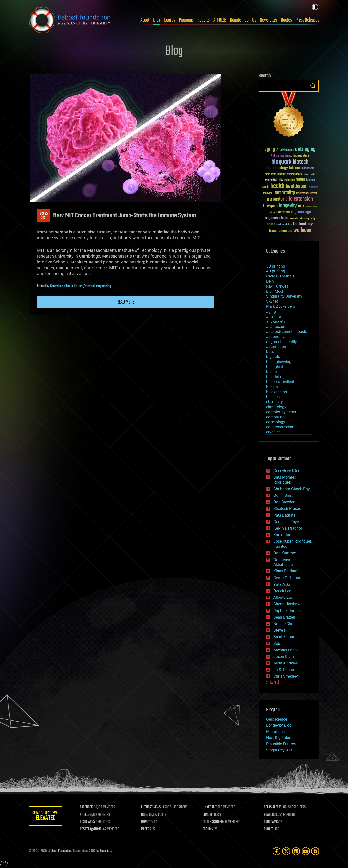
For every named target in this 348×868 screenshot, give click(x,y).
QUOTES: (269, 829)
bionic (271, 372)
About (145, 20)
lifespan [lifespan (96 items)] (270, 206)
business (274, 397)
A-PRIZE (220, 20)
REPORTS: (147, 822)
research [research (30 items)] (293, 219)
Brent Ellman (284, 637)
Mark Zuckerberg (281, 306)
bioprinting (275, 377)
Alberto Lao (283, 597)
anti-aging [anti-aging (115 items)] (305, 150)
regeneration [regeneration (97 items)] (276, 218)
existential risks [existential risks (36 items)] (274, 180)
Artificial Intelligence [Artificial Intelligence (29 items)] (281, 156)
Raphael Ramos (287, 611)
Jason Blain (284, 657)
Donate (235, 20)
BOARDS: (269, 815)
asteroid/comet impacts (287, 332)
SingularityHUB (279, 750)
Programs (186, 20)
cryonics (273, 432)
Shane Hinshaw (287, 604)
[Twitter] (286, 851)
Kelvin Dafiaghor (288, 528)
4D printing (276, 271)
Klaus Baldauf (286, 571)
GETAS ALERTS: (273, 807)
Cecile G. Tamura (288, 578)
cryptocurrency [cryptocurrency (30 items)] (294, 174)
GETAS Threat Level (46, 817)
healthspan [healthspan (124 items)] (297, 186)
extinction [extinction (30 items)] (289, 180)
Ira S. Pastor (284, 670)
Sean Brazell (284, 617)
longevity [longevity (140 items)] (288, 206)
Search (313, 86)
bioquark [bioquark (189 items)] (281, 162)
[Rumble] (315, 851)
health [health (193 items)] (277, 186)
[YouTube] (306, 851)
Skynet (272, 301)
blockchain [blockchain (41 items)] (308, 168)
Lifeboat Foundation (60, 851)
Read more (126, 302)
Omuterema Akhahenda (284, 562)
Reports (204, 20)
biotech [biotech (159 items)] (301, 162)
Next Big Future (279, 738)
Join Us (250, 20)
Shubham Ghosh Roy (292, 489)
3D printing (276, 266)
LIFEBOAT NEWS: (152, 807)
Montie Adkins (286, 663)
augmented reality (282, 342)
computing (275, 417)
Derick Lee (282, 591)
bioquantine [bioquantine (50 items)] (301, 156)
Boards (170, 20)
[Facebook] (277, 851)
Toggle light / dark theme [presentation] (315, 7)
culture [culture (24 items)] (306, 174)
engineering (103, 286)
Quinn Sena (283, 495)
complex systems (281, 412)
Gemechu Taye (286, 522)
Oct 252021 (44, 216)
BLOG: (145, 815)
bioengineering (279, 362)
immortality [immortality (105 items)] (284, 193)
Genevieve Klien (60, 286)
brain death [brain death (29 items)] (271, 174)
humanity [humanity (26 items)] (313, 187)
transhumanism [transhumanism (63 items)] (280, 231)
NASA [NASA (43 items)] (301, 207)
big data (273, 357)
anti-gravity (276, 321)
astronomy (275, 337)
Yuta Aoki (282, 584)
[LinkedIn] (296, 851)
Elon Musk (275, 291)
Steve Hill (281, 630)
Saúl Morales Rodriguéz (285, 480)
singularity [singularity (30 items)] (310, 219)
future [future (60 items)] (300, 179)
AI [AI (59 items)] (278, 150)
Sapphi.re (106, 851)
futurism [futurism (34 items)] (311, 180)
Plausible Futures (281, 744)
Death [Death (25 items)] (312, 174)
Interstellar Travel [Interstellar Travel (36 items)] (306, 193)
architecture (276, 326)
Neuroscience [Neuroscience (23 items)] (311, 207)
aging (271, 311)
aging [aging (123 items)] (270, 150)
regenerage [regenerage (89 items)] (301, 212)
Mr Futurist (276, 732)
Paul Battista (284, 515)
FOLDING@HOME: (214, 822)
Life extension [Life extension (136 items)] (299, 199)
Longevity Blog (279, 725)
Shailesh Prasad (287, 508)
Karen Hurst (284, 535)
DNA (270, 281)
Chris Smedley (286, 676)
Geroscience (277, 719)
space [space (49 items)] (271, 224)
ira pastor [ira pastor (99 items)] (276, 199)
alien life (273, 317)
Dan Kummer (285, 553)
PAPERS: (147, 829)
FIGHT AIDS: (88, 822)
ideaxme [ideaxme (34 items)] (268, 194)
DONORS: (208, 815)
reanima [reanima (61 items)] (284, 212)
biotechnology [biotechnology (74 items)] (277, 168)
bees (270, 352)
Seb (277, 644)
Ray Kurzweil (277, 286)
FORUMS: (208, 829)
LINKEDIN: (209, 807)
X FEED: (85, 815)
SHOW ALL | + (274, 683)
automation (276, 346)
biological (275, 367)
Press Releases (307, 20)
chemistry (275, 402)
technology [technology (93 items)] (303, 224)
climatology (276, 407)
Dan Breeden (284, 502)
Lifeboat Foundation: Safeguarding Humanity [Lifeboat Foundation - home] (70, 20)
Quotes (286, 20)
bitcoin (272, 387)
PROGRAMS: (271, 822)
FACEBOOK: (87, 807)
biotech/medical (84, 286)
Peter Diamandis (280, 276)
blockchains (276, 392)
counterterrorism (280, 427)
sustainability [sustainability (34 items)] (284, 225)
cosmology (276, 422)
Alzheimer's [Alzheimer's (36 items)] (287, 150)
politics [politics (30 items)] (273, 213)
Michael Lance (286, 650)
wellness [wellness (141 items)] (302, 230)
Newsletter (269, 20)
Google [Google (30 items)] (266, 187)
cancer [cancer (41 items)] (281, 174)
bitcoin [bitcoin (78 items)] (295, 168)
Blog (157, 20)
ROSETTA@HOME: (91, 829)
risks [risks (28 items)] (301, 219)
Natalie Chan (284, 624)
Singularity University (284, 296)
